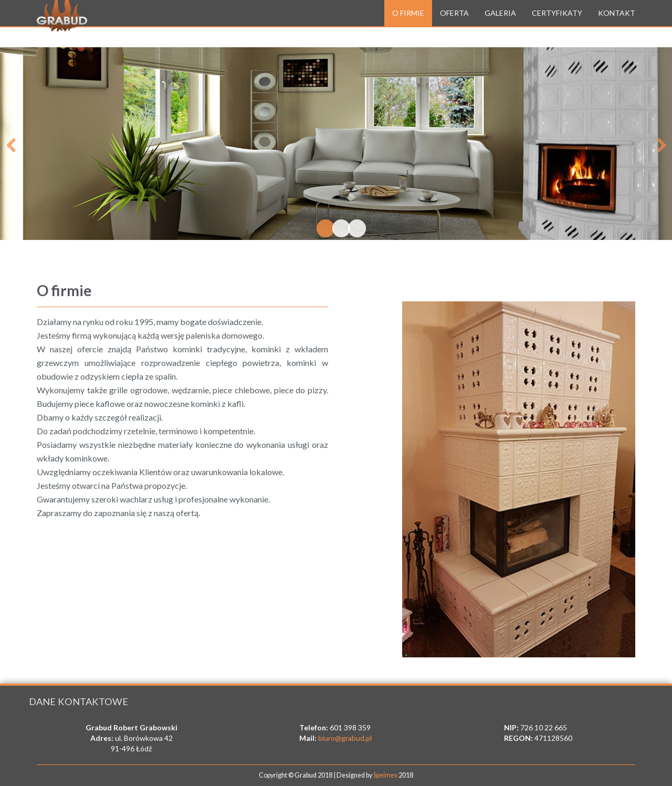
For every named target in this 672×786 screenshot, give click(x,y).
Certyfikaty (557, 23)
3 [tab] (352, 229)
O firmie (408, 23)
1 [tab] (320, 229)
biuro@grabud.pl (345, 738)
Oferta (454, 23)
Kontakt (617, 23)
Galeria (500, 23)
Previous (10, 143)
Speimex (385, 775)
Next (661, 143)
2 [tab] (336, 229)
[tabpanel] (336, 144)
